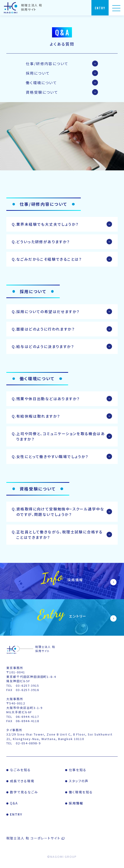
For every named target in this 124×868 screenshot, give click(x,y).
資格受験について (42, 92)
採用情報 (76, 803)
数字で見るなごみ (24, 792)
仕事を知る (78, 770)
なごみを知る (20, 770)
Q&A (14, 803)
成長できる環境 (22, 781)
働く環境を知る (81, 792)
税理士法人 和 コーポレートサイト (33, 838)
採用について (38, 73)
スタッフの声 (79, 781)
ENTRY (16, 814)
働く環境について (41, 83)
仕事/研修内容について (47, 64)
